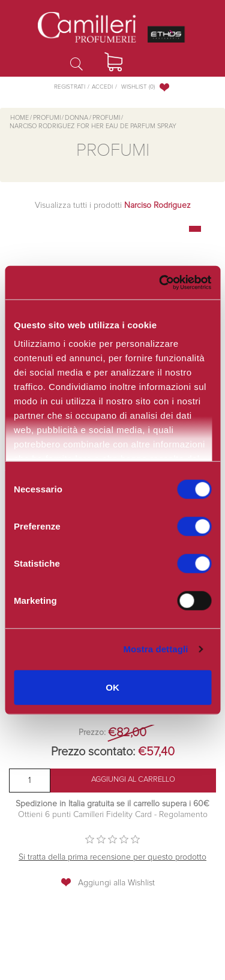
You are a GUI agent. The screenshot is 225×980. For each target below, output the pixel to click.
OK (112, 687)
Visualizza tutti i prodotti (113, 205)
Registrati (70, 87)
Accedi (102, 87)
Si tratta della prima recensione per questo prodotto (112, 857)
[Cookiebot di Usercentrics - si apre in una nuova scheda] (159, 283)
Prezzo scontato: (93, 752)
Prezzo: (92, 733)
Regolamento (182, 815)
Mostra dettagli (155, 649)
